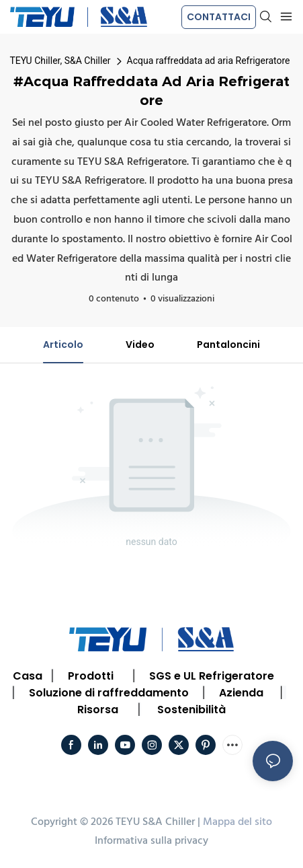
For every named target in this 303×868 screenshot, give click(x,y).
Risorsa (98, 710)
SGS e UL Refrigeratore (212, 676)
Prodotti (91, 676)
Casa (28, 676)
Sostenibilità (191, 710)
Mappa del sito (237, 822)
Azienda (241, 693)
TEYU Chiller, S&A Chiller (60, 61)
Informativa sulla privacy (151, 841)
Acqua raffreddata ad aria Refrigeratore (209, 61)
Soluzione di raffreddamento (109, 693)
